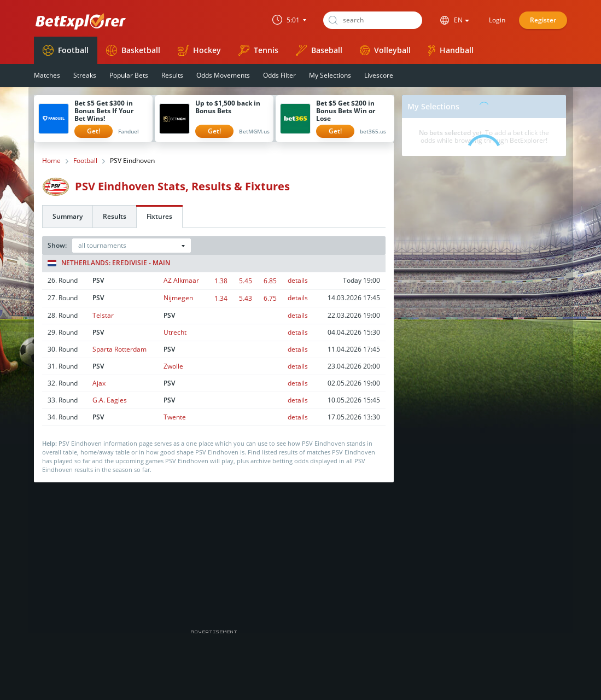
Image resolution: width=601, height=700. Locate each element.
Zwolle (173, 366)
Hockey (199, 50)
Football (66, 50)
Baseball (319, 50)
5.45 (246, 281)
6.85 (270, 281)
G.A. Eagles (110, 400)
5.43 (246, 298)
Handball (451, 50)
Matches (47, 75)
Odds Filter (279, 75)
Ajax (99, 383)
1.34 (221, 298)
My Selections (330, 75)
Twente (175, 417)
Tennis (258, 50)
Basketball (133, 50)
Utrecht (175, 332)
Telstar (103, 315)
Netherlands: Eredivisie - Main (109, 263)
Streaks (85, 75)
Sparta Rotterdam (119, 349)
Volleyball (385, 50)
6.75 (270, 298)
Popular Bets (129, 75)
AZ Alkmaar (181, 280)
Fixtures (159, 216)
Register (543, 20)
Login (497, 20)
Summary (68, 216)
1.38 (221, 281)
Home (51, 161)
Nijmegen (178, 298)
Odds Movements (223, 75)
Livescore (379, 75)
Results (172, 75)
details (298, 280)
